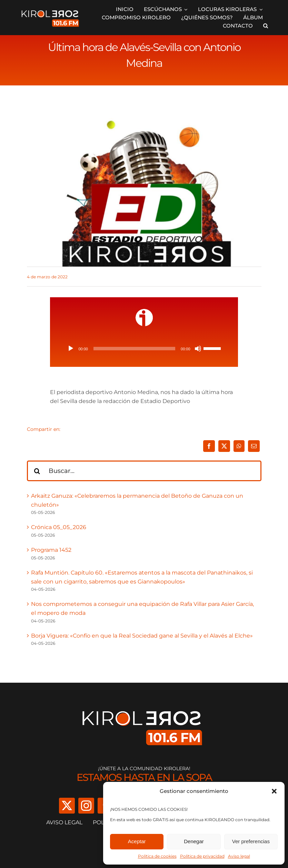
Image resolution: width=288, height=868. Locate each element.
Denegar (194, 841)
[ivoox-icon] (144, 312)
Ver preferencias (251, 841)
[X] (224, 446)
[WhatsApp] (239, 446)
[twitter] (67, 806)
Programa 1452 (51, 550)
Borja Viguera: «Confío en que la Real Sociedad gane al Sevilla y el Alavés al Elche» (142, 636)
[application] (144, 349)
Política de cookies (157, 856)
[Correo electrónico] (254, 446)
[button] (274, 791)
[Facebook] (209, 446)
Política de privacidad (202, 856)
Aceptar (137, 841)
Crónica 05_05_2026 (59, 527)
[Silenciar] (198, 349)
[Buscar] (37, 471)
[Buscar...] (144, 471)
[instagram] (86, 806)
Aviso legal (239, 856)
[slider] (134, 349)
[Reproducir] (71, 349)
